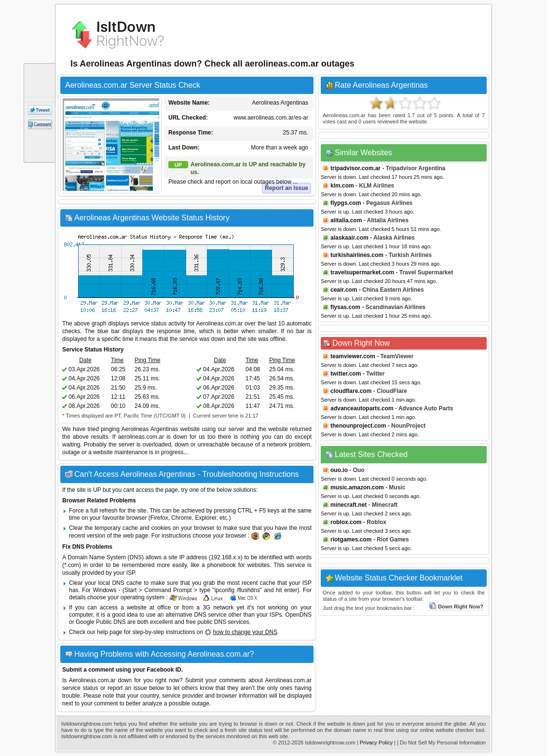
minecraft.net (349, 505)
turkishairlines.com (357, 255)
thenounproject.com (358, 426)
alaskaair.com (349, 238)
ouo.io (339, 470)
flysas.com (345, 307)
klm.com (342, 186)
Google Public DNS (101, 622)
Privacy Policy (376, 742)
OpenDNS (298, 615)
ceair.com (344, 290)
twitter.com (346, 374)
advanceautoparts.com (362, 408)
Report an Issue (287, 188)
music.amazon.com (357, 487)
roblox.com (346, 522)
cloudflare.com (351, 391)
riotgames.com (351, 540)
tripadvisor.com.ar (356, 168)
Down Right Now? (456, 607)
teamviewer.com (353, 356)
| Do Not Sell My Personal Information (441, 742)
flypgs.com (346, 203)
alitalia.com (346, 220)
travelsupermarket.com (362, 272)
